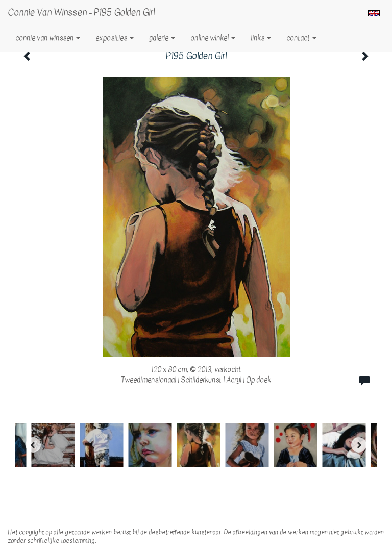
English (374, 13)
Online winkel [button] (213, 38)
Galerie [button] (162, 38)
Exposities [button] (115, 38)
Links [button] (261, 38)
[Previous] (33, 445)
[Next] (359, 445)
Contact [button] (301, 38)
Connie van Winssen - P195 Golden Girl (81, 12)
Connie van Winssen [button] (48, 38)
